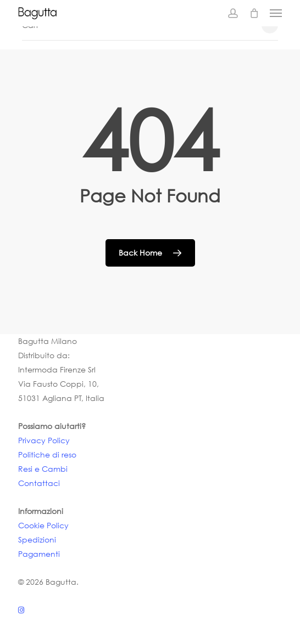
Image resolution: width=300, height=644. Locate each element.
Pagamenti (39, 554)
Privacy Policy (44, 440)
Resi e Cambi (43, 469)
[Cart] (254, 13)
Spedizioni (37, 540)
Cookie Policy (43, 525)
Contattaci (39, 483)
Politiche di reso (47, 454)
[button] (276, 13)
